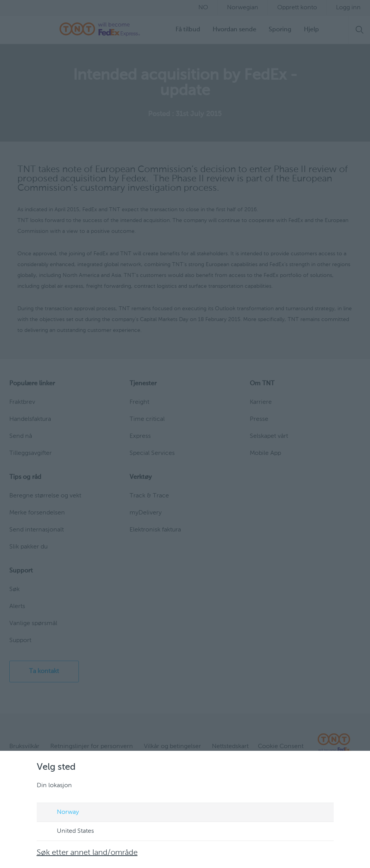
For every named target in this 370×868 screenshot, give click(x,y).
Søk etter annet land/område (87, 853)
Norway (61, 813)
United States (68, 832)
